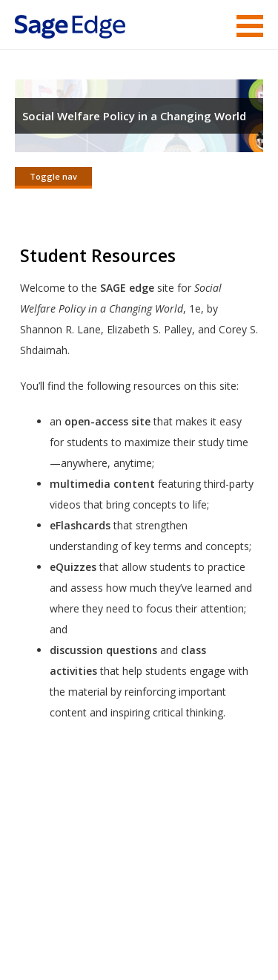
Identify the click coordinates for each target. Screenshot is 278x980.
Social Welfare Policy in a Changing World (134, 116)
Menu (250, 26)
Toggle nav (53, 176)
